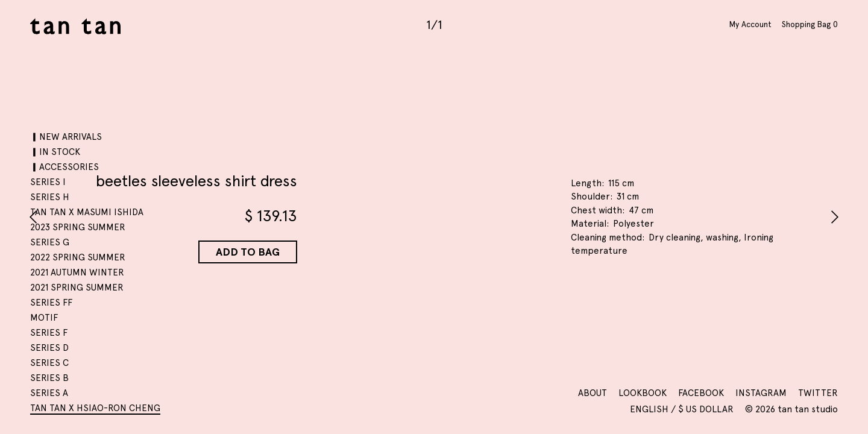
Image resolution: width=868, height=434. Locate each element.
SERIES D (49, 348)
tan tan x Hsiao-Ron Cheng (95, 408)
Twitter (818, 393)
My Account (750, 24)
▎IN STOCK (55, 152)
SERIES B (49, 378)
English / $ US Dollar (683, 409)
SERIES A (49, 393)
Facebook (701, 393)
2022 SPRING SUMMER (78, 257)
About (593, 393)
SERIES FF (51, 303)
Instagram (761, 393)
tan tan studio (75, 26)
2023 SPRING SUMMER (78, 227)
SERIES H (50, 197)
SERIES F (49, 333)
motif (44, 318)
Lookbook (643, 393)
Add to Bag (248, 252)
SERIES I (48, 182)
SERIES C (49, 363)
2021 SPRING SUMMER (77, 288)
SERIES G (50, 242)
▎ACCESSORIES (64, 167)
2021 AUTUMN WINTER (77, 272)
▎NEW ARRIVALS (66, 137)
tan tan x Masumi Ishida (87, 212)
